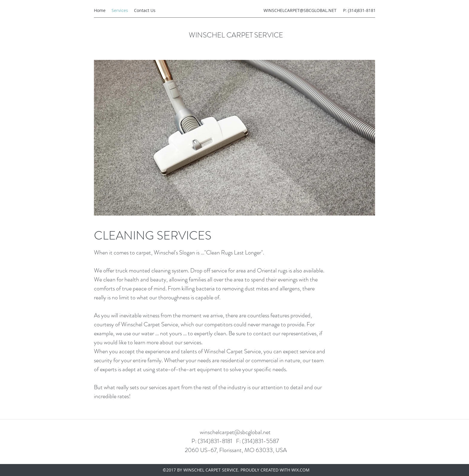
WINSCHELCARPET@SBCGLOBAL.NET (300, 10)
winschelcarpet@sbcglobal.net (235, 432)
